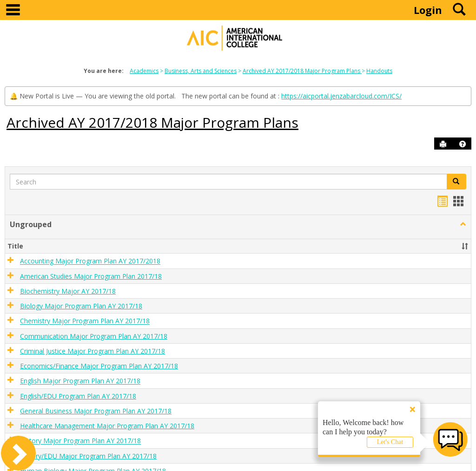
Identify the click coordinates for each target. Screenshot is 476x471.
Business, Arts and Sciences (201, 71)
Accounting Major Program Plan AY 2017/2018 (90, 261)
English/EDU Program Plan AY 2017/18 (78, 396)
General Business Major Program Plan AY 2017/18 (96, 411)
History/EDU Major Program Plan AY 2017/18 (88, 456)
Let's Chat (390, 442)
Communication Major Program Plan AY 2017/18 (94, 336)
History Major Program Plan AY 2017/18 (80, 441)
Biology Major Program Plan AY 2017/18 (81, 306)
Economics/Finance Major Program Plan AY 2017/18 (99, 366)
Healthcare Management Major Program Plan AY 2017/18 (107, 426)
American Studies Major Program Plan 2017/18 (91, 276)
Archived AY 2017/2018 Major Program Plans (302, 71)
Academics (144, 71)
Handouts (379, 71)
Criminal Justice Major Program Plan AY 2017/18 (93, 351)
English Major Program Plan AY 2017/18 (80, 381)
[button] (463, 144)
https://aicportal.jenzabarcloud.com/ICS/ (341, 96)
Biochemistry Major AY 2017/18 (68, 291)
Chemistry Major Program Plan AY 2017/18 (85, 321)
